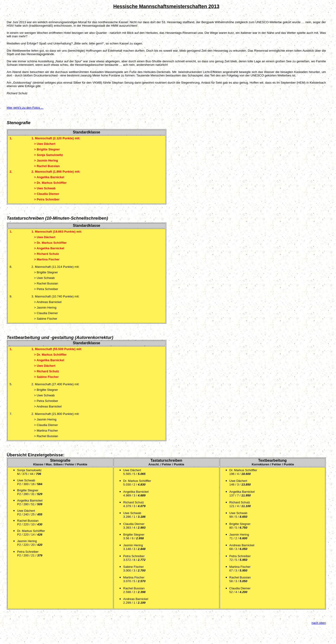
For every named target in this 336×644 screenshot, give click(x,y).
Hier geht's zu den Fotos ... (25, 108)
